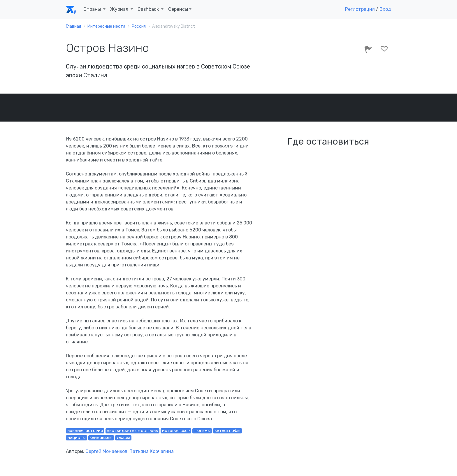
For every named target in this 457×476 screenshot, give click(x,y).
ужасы (123, 438)
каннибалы (101, 438)
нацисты (77, 438)
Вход (385, 9)
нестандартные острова (132, 431)
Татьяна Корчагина (152, 451)
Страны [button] (93, 9)
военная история (85, 431)
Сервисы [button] (178, 9)
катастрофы (227, 431)
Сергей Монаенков (106, 451)
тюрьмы (202, 431)
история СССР (176, 431)
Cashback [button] (149, 9)
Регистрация (360, 9)
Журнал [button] (120, 9)
